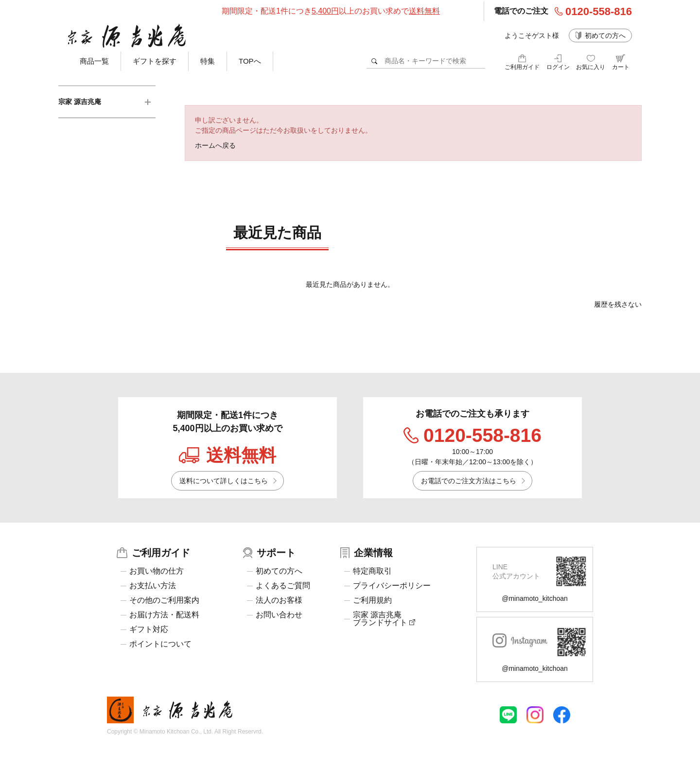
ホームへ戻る (215, 145)
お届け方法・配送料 (164, 615)
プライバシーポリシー (392, 586)
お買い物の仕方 (157, 571)
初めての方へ (605, 35)
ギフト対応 (149, 630)
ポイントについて (160, 644)
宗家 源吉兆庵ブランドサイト (384, 619)
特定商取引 (372, 571)
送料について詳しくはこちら (224, 481)
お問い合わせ (279, 615)
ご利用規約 (372, 600)
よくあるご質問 (283, 586)
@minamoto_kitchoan (535, 598)
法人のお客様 (279, 600)
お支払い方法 (153, 586)
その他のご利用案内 (164, 600)
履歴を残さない (618, 304)
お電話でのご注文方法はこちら (469, 481)
